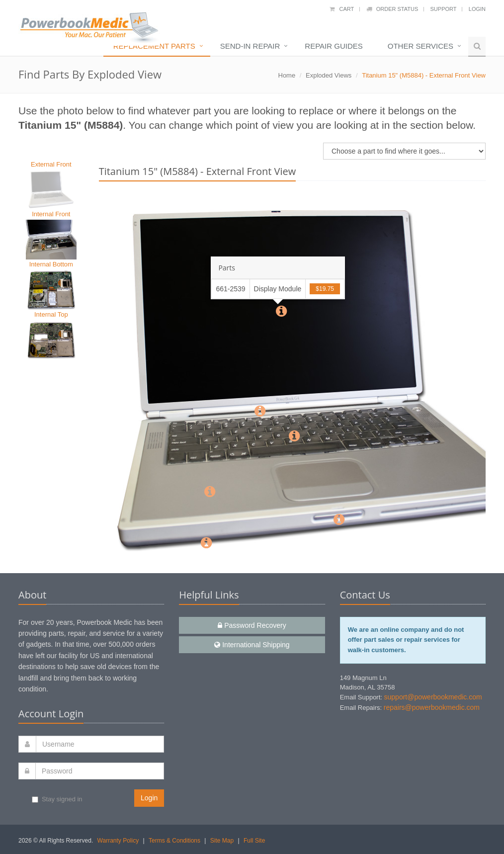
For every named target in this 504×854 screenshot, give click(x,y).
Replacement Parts (154, 46)
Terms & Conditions (174, 841)
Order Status (392, 9)
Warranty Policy (118, 841)
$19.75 (325, 289)
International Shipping (252, 645)
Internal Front (51, 214)
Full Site (254, 841)
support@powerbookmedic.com (433, 697)
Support (444, 9)
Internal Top (51, 314)
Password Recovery (252, 625)
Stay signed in (57, 799)
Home (287, 75)
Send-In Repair (250, 46)
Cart (342, 9)
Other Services (420, 46)
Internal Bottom (51, 264)
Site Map (222, 841)
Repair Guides (334, 46)
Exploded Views (329, 75)
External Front (51, 164)
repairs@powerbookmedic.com (432, 707)
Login (477, 9)
